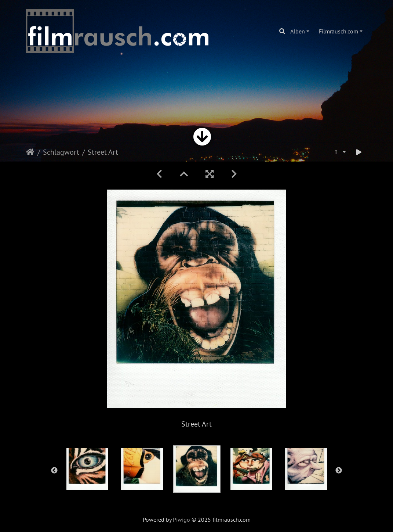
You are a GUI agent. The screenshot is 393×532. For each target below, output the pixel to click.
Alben (298, 31)
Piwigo (181, 520)
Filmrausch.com (339, 31)
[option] (87, 469)
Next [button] (339, 471)
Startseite (30, 152)
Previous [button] (54, 471)
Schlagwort (61, 152)
